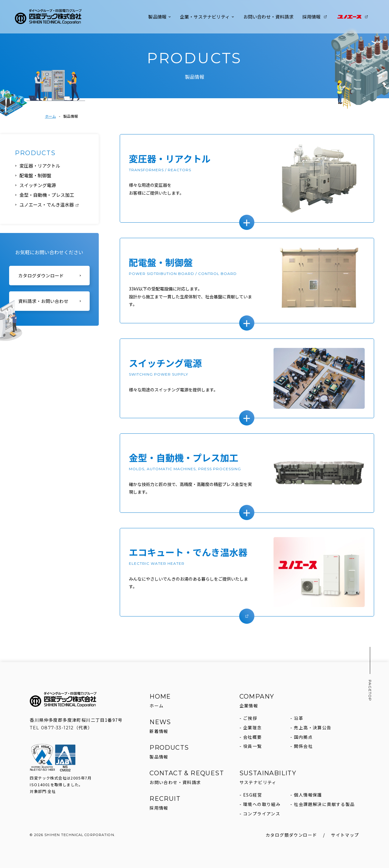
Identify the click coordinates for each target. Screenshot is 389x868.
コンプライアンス (262, 814)
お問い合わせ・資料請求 (269, 17)
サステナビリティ (258, 782)
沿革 (299, 718)
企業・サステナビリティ (207, 17)
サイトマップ (345, 835)
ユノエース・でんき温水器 (49, 205)
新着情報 (159, 731)
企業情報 (249, 706)
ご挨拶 (250, 718)
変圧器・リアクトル (40, 166)
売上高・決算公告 (313, 727)
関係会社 (303, 746)
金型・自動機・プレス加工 (47, 195)
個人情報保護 (308, 795)
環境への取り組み (262, 804)
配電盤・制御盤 (35, 175)
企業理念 (253, 727)
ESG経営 (253, 795)
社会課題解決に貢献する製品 (324, 804)
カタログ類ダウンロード (291, 835)
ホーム (50, 116)
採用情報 (315, 17)
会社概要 (253, 737)
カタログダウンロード (41, 276)
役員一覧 (253, 746)
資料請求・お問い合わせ (43, 302)
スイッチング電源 (38, 185)
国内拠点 (303, 737)
